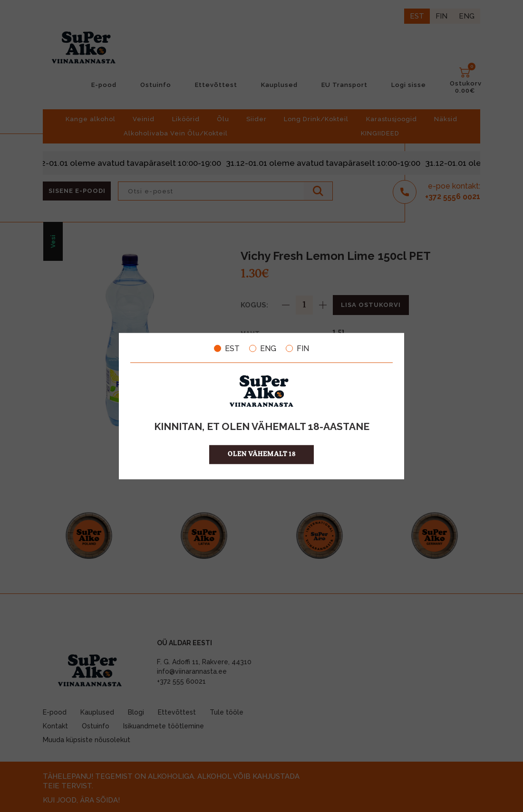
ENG (263, 348)
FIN (297, 348)
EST (227, 348)
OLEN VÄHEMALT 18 (262, 454)
